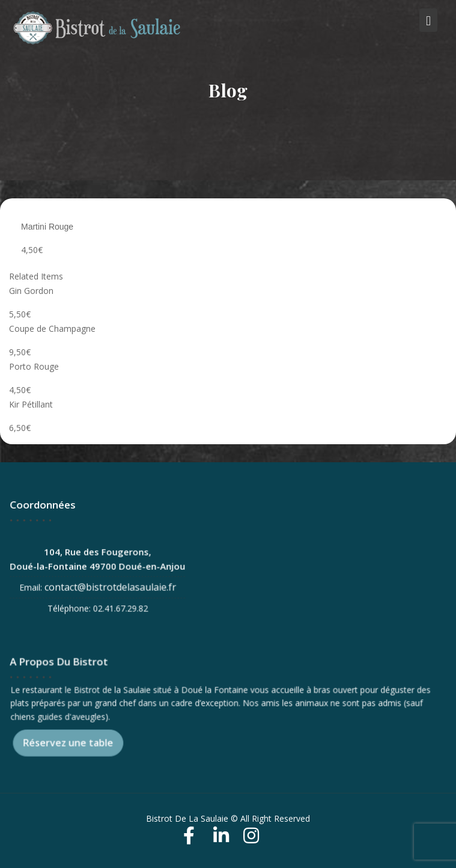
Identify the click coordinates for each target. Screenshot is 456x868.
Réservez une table (70, 741)
